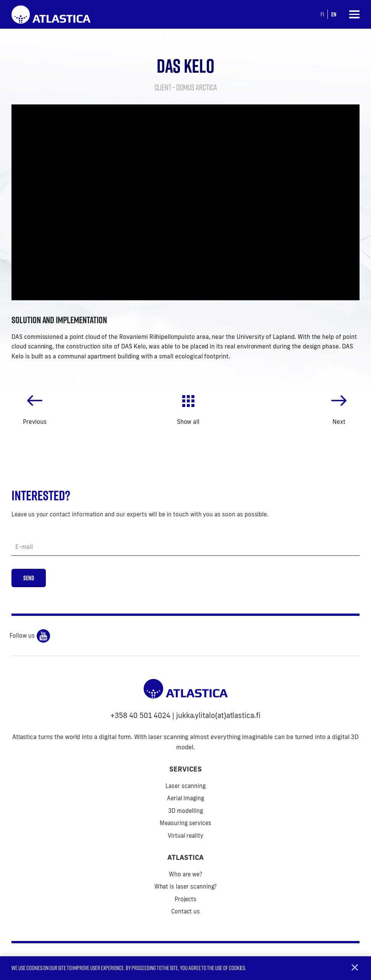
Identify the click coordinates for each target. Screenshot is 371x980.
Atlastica (185, 859)
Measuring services (185, 825)
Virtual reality (185, 837)
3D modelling (185, 812)
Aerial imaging (185, 800)
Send (29, 579)
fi (322, 14)
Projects (186, 900)
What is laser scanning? (186, 888)
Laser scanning (185, 787)
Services (185, 770)
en (334, 14)
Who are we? (185, 875)
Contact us (186, 913)
